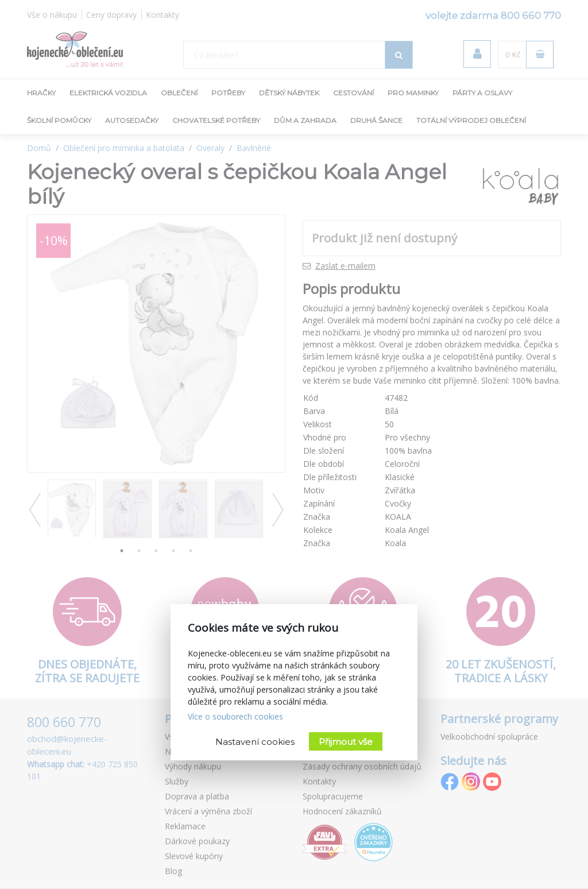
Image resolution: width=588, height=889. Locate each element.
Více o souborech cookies (235, 716)
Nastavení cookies (255, 742)
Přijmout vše (346, 742)
